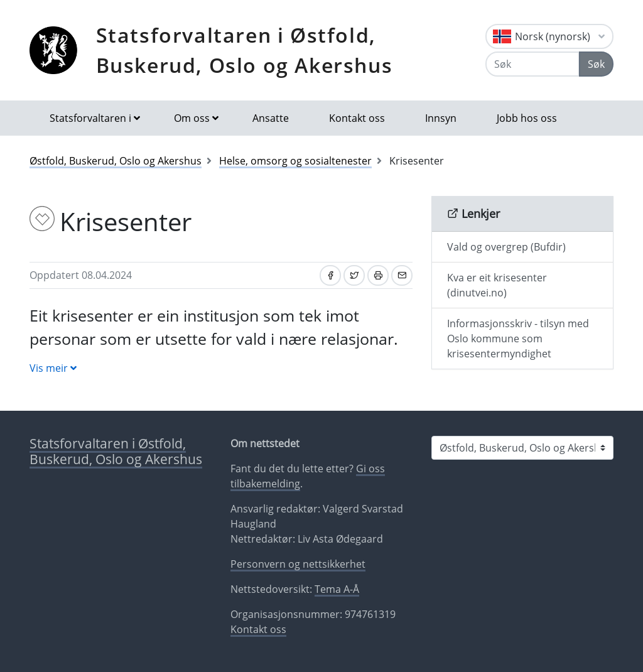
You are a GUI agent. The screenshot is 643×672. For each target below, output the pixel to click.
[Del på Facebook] (330, 275)
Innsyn (441, 118)
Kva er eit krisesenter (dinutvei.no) (497, 285)
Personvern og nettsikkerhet (298, 564)
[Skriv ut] (378, 275)
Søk (596, 64)
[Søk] (532, 64)
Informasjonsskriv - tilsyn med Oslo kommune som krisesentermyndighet (518, 339)
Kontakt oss (357, 118)
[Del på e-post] (402, 275)
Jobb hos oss (527, 118)
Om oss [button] (192, 118)
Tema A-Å (337, 589)
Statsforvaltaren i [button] (90, 118)
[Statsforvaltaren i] (522, 448)
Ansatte (271, 118)
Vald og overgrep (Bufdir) (506, 247)
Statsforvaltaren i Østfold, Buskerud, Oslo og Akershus (245, 50)
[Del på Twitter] (354, 275)
